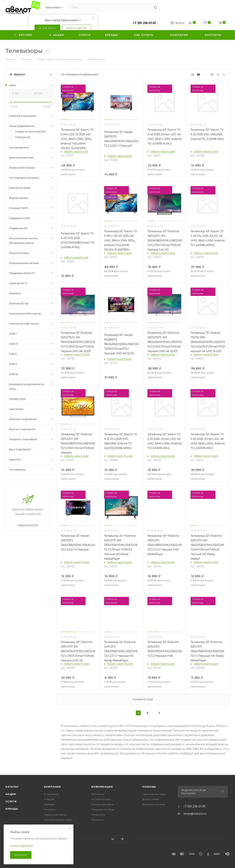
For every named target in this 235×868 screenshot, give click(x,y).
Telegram (122, 839)
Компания (52, 787)
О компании (52, 794)
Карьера (49, 804)
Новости (49, 799)
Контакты (50, 809)
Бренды (12, 809)
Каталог (12, 787)
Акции (11, 794)
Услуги (11, 801)
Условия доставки (102, 804)
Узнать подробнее (21, 846)
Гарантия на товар (103, 809)
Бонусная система (154, 804)
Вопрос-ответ (151, 799)
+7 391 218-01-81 (144, 23)
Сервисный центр (55, 815)
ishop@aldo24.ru (195, 814)
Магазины (98, 794)
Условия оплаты (101, 799)
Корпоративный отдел (58, 820)
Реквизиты (98, 815)
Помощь (149, 787)
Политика (97, 820)
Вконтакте (113, 839)
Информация (102, 787)
